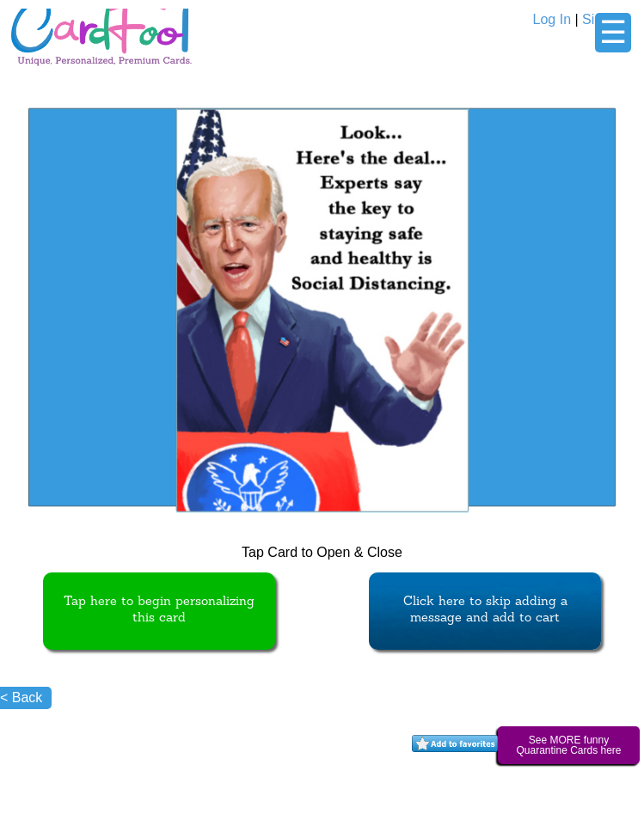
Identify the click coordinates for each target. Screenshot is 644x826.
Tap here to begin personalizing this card (159, 610)
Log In (552, 19)
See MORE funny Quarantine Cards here (568, 745)
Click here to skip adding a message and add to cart (485, 610)
